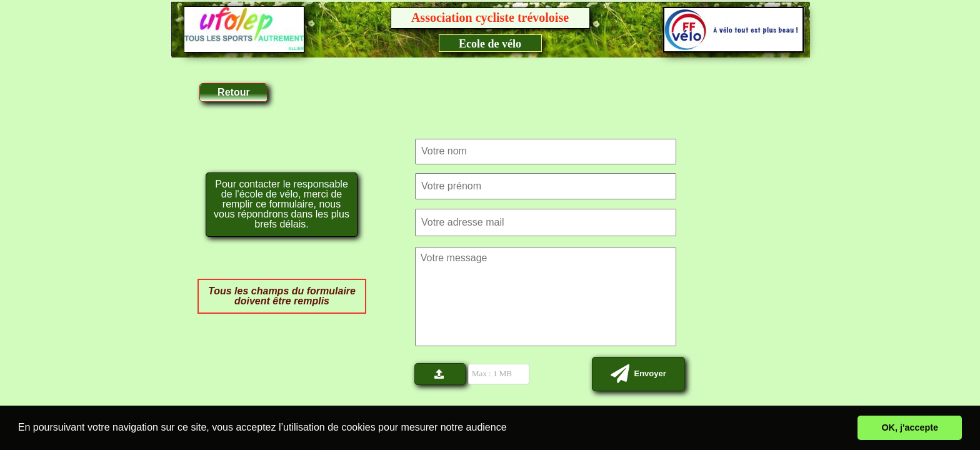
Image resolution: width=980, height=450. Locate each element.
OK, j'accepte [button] (910, 427)
